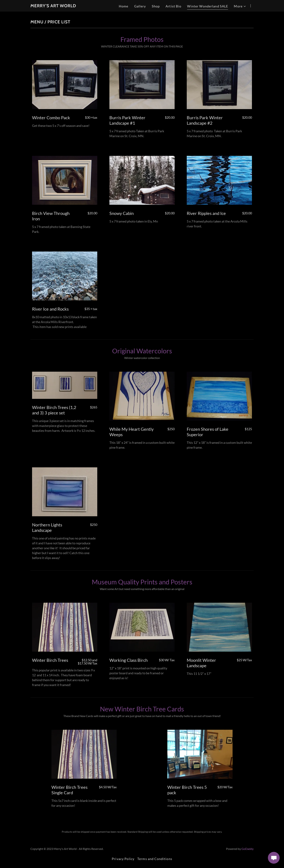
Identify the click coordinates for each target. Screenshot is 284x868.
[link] (53, 6)
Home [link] (124, 6)
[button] (240, 6)
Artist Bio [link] (173, 6)
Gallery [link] (140, 6)
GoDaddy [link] (248, 849)
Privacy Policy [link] (123, 859)
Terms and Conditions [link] (155, 859)
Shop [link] (156, 6)
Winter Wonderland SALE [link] (208, 6)
